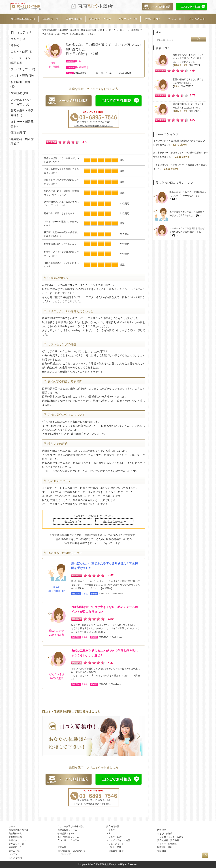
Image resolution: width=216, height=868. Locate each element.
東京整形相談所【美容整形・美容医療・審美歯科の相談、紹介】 (74, 30)
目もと (15, 39)
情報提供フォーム (66, 834)
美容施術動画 (74, 19)
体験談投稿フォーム (67, 830)
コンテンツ (14, 854)
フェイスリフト (21, 69)
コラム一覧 (175, 19)
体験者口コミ (153, 19)
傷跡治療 (16, 133)
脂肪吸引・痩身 (21, 82)
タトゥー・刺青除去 (167, 844)
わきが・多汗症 (165, 834)
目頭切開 (81, 67)
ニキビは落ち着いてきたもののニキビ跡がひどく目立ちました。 (188, 214)
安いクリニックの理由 (68, 840)
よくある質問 (197, 19)
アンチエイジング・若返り (170, 837)
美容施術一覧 (51, 19)
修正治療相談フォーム (68, 837)
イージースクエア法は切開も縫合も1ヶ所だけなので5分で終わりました (188, 232)
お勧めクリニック (100, 19)
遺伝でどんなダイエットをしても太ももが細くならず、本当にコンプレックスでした (188, 58)
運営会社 (62, 847)
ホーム (12, 826)
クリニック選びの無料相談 (70, 826)
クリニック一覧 (128, 19)
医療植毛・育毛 (165, 847)
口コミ (112, 30)
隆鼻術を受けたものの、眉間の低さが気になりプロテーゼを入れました (188, 196)
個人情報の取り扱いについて (72, 851)
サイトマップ (64, 854)
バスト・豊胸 (19, 76)
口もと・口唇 (19, 52)
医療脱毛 (16, 93)
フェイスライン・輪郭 (119, 840)
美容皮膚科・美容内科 (168, 840)
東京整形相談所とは (23, 19)
